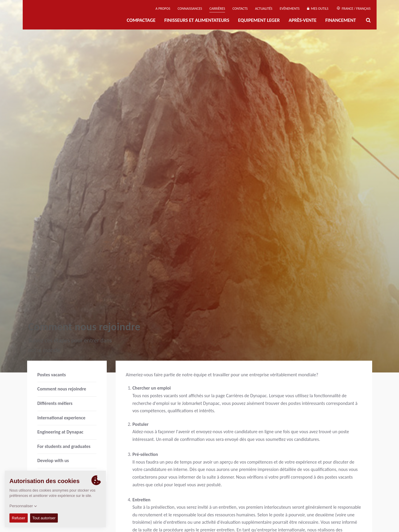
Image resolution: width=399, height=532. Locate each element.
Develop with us (53, 460)
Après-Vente (303, 20)
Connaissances (190, 9)
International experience (61, 418)
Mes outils (318, 9)
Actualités (264, 9)
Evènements (289, 9)
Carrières (217, 9)
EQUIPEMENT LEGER (259, 20)
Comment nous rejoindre (62, 389)
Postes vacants (52, 375)
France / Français (354, 9)
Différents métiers (55, 403)
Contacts (240, 9)
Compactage (141, 20)
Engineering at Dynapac (60, 432)
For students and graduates (64, 446)
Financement (341, 20)
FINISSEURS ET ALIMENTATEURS (197, 20)
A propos (163, 9)
